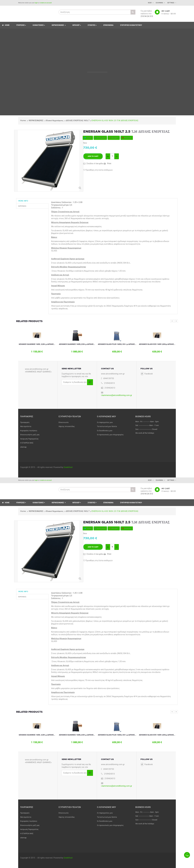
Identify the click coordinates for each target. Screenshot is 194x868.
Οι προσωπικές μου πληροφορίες (110, 435)
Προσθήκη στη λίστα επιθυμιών (98, 170)
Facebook (149, 374)
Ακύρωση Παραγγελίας (29, 439)
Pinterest (127, 138)
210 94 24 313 (147, 16)
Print (109, 164)
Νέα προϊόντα (26, 426)
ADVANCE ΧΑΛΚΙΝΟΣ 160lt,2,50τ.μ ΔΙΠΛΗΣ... (77, 344)
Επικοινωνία (64, 422)
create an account (46, 3)
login (36, 3)
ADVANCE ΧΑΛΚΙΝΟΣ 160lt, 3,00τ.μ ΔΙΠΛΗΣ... (37, 344)
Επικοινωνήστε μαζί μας (30, 435)
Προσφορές (25, 422)
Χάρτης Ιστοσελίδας (67, 426)
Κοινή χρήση (100, 138)
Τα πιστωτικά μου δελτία (107, 426)
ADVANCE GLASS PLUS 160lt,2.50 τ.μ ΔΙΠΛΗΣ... (117, 344)
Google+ (114, 138)
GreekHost (68, 467)
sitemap (23, 447)
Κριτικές (22, 206)
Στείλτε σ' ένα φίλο (95, 164)
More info (23, 201)
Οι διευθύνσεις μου (105, 431)
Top (187, 854)
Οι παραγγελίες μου (105, 422)
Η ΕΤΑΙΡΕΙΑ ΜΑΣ (27, 443)
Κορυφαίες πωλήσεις (29, 431)
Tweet (88, 138)
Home (23, 120)
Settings (171, 3)
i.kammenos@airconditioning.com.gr (117, 395)
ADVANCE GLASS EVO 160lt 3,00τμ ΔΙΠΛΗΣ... (157, 344)
